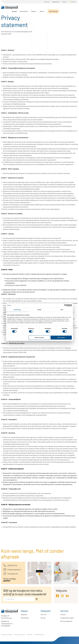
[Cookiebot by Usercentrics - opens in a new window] (65, 305)
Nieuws (43, 618)
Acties (60, 7)
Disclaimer (30, 634)
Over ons (47, 2)
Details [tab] (40, 310)
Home (3, 12)
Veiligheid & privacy (20, 634)
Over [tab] (62, 310)
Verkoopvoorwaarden (7, 634)
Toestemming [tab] (17, 310)
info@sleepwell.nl (7, 624)
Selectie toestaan (39, 338)
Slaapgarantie (56, 2)
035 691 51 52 (5, 621)
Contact (64, 2)
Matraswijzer (25, 618)
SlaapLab (24, 614)
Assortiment (42, 7)
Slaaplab (33, 7)
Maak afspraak (72, 7)
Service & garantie (66, 621)
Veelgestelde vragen (67, 618)
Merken (52, 7)
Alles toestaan (61, 338)
